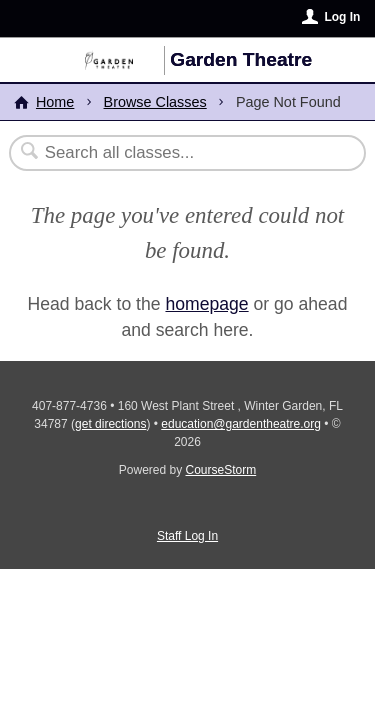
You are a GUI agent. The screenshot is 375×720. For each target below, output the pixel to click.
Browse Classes (155, 102)
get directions (110, 424)
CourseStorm (221, 470)
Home (55, 102)
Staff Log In (187, 536)
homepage (206, 304)
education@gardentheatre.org (241, 424)
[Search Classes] (177, 153)
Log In (342, 17)
